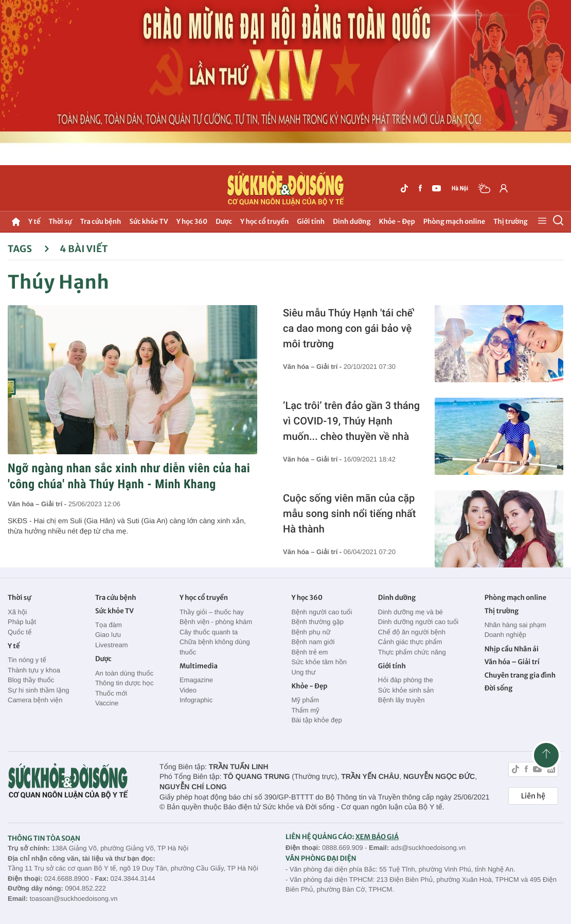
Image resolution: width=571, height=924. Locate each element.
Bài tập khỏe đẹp (316, 720)
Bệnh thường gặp (317, 622)
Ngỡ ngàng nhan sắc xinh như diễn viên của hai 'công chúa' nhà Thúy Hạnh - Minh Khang (129, 476)
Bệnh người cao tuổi (322, 612)
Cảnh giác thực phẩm (410, 642)
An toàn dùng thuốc (124, 673)
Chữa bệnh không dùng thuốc (215, 647)
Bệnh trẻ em (309, 652)
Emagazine (196, 680)
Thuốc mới (111, 693)
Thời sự (60, 221)
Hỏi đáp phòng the (406, 680)
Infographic (196, 700)
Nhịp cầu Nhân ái (512, 649)
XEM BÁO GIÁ (377, 837)
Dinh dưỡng (352, 221)
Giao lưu (108, 635)
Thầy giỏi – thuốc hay (212, 612)
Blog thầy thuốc (31, 680)
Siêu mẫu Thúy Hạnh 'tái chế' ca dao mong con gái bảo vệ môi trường (349, 328)
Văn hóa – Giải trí (512, 662)
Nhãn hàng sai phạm (515, 625)
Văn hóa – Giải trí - (38, 504)
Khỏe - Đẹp (397, 221)
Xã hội (17, 612)
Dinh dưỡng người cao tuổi (418, 622)
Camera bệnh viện (35, 700)
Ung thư (303, 672)
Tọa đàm (109, 625)
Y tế (34, 221)
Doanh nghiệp (505, 635)
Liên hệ (533, 796)
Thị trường (510, 221)
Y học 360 (192, 221)
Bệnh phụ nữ (311, 632)
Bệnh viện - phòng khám (216, 622)
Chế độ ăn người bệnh (412, 632)
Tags (29, 249)
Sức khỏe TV (148, 221)
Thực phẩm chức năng (412, 652)
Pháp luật (22, 622)
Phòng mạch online (454, 221)
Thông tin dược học (124, 683)
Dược (224, 221)
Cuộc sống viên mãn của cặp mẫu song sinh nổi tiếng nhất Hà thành (349, 513)
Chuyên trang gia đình (520, 675)
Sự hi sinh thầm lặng (38, 690)
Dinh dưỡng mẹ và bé (411, 612)
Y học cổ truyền (264, 221)
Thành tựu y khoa (34, 670)
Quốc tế (20, 632)
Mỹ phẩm (305, 700)
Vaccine (107, 703)
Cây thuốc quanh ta (209, 632)
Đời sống (499, 688)
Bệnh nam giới (313, 642)
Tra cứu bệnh (101, 221)
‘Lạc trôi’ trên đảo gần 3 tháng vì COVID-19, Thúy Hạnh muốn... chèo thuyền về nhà (351, 421)
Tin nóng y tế (27, 660)
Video (188, 690)
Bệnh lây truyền (402, 700)
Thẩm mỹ (305, 710)
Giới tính (311, 221)
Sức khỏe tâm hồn (319, 662)
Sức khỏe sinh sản (406, 690)
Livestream (112, 645)
